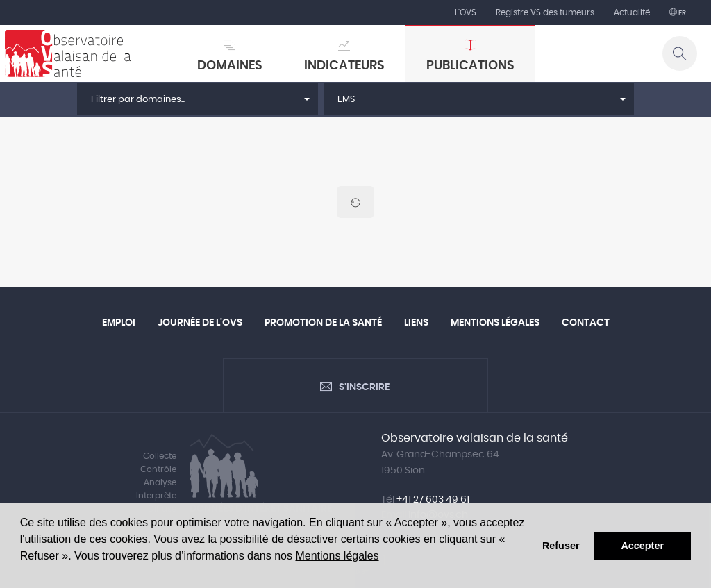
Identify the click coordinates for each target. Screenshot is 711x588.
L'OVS (466, 12)
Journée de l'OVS (200, 323)
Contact (586, 323)
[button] (198, 99)
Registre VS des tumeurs (545, 12)
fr (681, 13)
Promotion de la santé (323, 323)
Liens (416, 323)
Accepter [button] (642, 546)
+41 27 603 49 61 (433, 500)
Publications (470, 66)
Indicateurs (344, 66)
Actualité (632, 12)
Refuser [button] (561, 546)
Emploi (119, 323)
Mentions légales (337, 556)
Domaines (230, 66)
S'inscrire (364, 387)
